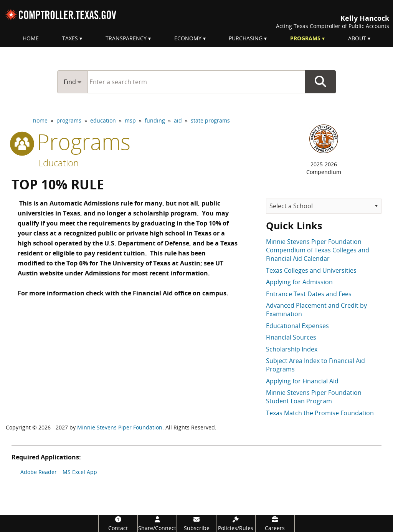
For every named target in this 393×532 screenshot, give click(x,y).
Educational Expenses (297, 326)
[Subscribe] (196, 523)
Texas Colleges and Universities (311, 270)
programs (69, 120)
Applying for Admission (299, 282)
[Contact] (118, 523)
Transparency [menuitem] (126, 38)
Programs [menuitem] (305, 38)
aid (178, 120)
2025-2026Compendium (324, 168)
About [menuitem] (357, 38)
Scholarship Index (292, 349)
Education (58, 163)
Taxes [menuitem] (70, 38)
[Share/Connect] (157, 523)
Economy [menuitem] (188, 38)
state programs (210, 120)
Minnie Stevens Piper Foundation (120, 427)
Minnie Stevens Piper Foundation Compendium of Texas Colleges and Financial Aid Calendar (318, 250)
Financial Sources (291, 337)
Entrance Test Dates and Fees (309, 294)
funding (155, 120)
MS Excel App (80, 472)
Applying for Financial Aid (302, 381)
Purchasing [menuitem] (246, 38)
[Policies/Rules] (236, 523)
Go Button (320, 82)
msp (130, 120)
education (103, 120)
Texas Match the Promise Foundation (320, 413)
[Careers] (275, 523)
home (40, 120)
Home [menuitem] (31, 38)
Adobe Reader (39, 472)
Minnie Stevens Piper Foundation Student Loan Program (314, 397)
